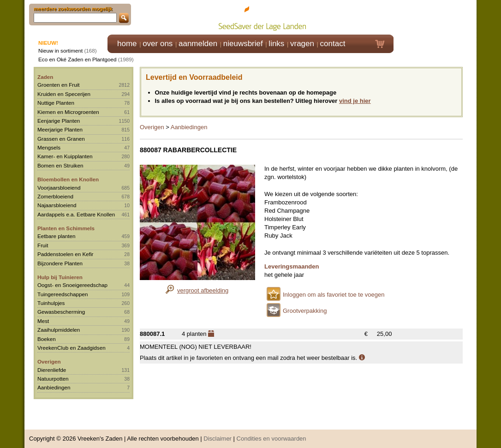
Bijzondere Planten (60, 263)
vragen (302, 44)
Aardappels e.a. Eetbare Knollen (76, 214)
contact (333, 44)
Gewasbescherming (61, 312)
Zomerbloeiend (55, 196)
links (276, 44)
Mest (43, 321)
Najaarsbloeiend (57, 205)
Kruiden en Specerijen (64, 94)
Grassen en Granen (61, 139)
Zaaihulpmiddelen (59, 330)
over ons (158, 44)
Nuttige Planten (56, 103)
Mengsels (49, 147)
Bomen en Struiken (60, 165)
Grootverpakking (305, 311)
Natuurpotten (53, 379)
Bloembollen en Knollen (68, 179)
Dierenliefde (52, 370)
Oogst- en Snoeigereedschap (72, 285)
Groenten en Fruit (59, 85)
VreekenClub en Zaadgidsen (72, 348)
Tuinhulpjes (51, 303)
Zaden (45, 77)
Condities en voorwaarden (271, 434)
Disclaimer (218, 434)
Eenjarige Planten (59, 121)
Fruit (43, 245)
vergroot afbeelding (203, 290)
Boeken (47, 339)
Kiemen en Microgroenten (68, 112)
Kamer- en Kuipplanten (65, 156)
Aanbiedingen (54, 387)
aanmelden (198, 44)
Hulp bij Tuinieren (60, 277)
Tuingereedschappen (63, 294)
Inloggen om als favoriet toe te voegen (334, 295)
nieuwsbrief (243, 44)
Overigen (49, 361)
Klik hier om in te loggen (435, 17)
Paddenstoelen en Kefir (66, 254)
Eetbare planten (57, 236)
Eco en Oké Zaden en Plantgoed (78, 59)
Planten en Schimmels (66, 228)
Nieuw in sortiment (60, 51)
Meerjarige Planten (60, 129)
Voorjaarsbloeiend (59, 188)
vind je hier (355, 101)
